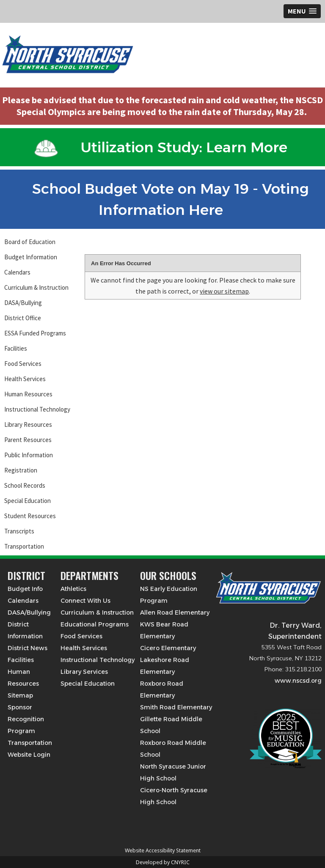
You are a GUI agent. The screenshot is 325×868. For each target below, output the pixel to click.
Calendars (17, 272)
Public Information (29, 455)
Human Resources (28, 394)
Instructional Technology (37, 409)
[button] (302, 11)
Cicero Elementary (168, 648)
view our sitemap (224, 291)
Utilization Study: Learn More (161, 147)
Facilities (16, 348)
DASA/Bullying (23, 303)
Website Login (29, 755)
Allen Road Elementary (175, 613)
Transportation (24, 546)
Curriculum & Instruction (36, 287)
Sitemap (20, 695)
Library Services (84, 672)
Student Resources (30, 516)
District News (28, 648)
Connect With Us (85, 601)
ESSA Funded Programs (35, 333)
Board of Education (30, 242)
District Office (23, 318)
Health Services (25, 379)
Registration (21, 470)
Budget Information (31, 257)
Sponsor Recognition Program (26, 719)
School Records (25, 485)
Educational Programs (95, 624)
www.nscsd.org (298, 681)
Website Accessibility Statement (163, 850)
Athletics (73, 589)
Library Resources (28, 424)
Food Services (23, 364)
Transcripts (19, 531)
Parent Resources (28, 440)
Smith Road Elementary (176, 707)
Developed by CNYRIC (163, 862)
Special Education (28, 501)
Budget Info (25, 589)
